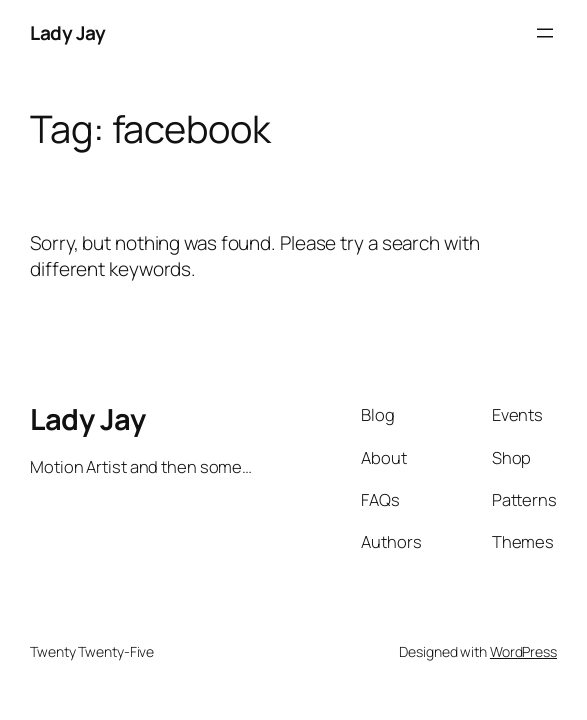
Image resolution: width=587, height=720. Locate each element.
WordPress (523, 651)
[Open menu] (545, 33)
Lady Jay (67, 33)
